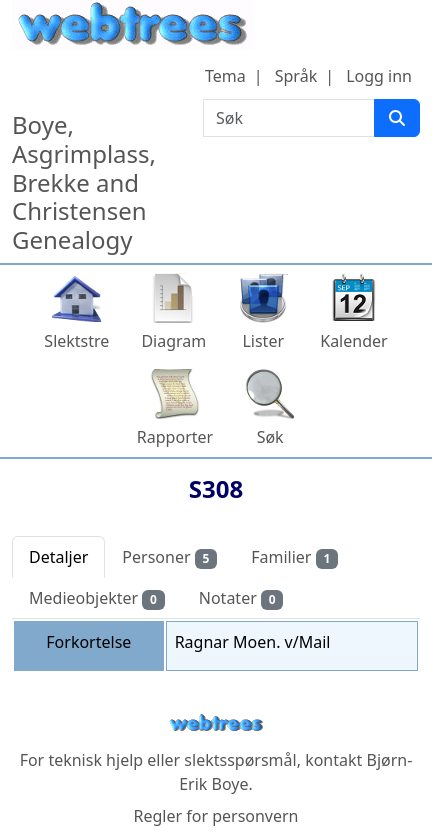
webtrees (216, 723)
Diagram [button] (173, 341)
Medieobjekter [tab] (97, 598)
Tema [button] (225, 76)
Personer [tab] (169, 557)
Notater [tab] (241, 598)
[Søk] (397, 118)
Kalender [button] (353, 341)
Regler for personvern (215, 816)
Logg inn (379, 76)
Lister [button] (263, 341)
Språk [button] (296, 76)
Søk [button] (270, 437)
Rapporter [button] (175, 437)
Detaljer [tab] (58, 557)
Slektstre (76, 341)
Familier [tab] (294, 557)
